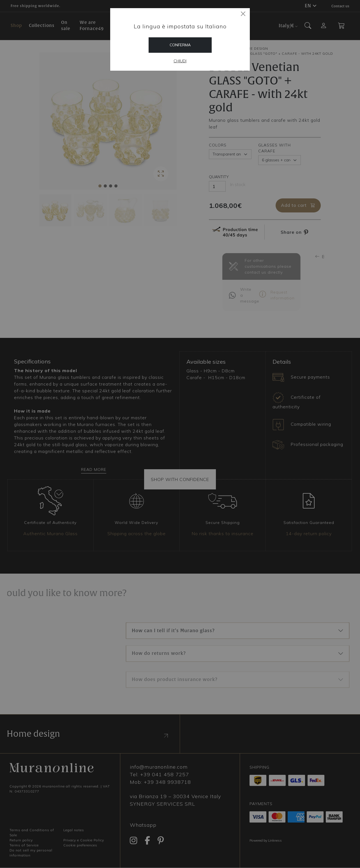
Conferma (180, 45)
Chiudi (180, 61)
